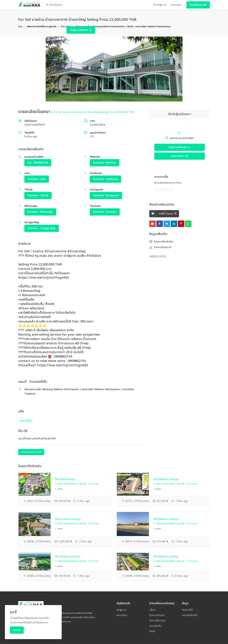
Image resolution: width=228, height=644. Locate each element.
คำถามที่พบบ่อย (157, 621)
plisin (59, 489)
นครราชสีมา (26, 421)
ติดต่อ (152, 631)
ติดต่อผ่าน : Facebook (105, 179)
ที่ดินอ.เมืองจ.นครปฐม (68, 519)
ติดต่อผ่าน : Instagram (106, 196)
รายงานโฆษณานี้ (160, 247)
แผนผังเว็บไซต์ (190, 615)
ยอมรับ (17, 630)
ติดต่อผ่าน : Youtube (105, 212)
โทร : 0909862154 (38, 163)
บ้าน (20, 27)
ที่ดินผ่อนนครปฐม (65, 479)
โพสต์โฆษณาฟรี (198, 5)
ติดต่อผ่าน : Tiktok (38, 196)
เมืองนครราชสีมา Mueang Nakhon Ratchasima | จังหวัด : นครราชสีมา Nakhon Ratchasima (123, 27)
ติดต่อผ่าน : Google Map (42, 228)
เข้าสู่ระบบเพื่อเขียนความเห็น (31, 452)
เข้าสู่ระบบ (159, 5)
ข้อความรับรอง (157, 615)
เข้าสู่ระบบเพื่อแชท (79, 30)
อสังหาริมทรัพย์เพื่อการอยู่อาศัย (41, 27)
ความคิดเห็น (155, 626)
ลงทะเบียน (176, 5)
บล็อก (152, 610)
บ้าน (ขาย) (66, 27)
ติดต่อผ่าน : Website (105, 163)
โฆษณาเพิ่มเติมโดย (161, 242)
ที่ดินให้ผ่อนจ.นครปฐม (166, 479)
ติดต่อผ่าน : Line (37, 179)
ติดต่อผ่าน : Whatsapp (40, 212)
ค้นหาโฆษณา (54, 5)
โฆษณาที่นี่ (187, 610)
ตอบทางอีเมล (178, 156)
